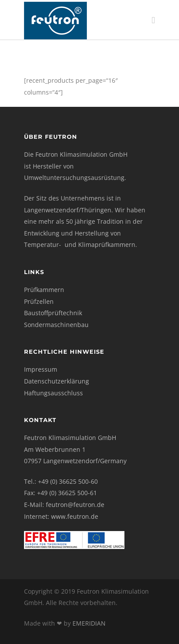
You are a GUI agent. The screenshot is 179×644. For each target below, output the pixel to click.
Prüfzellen (39, 301)
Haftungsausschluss (53, 393)
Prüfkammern (44, 290)
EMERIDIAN (89, 623)
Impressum (41, 369)
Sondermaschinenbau (56, 325)
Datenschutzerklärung (57, 381)
